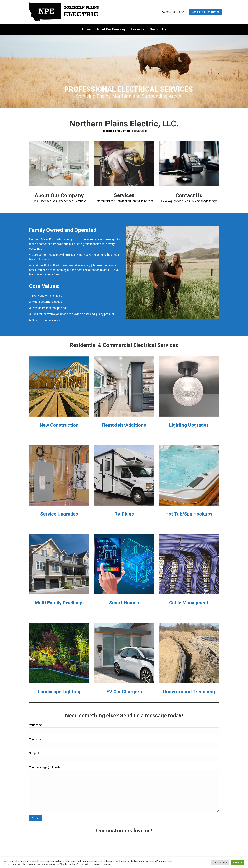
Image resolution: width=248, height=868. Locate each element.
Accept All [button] (237, 863)
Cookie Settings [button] (220, 863)
